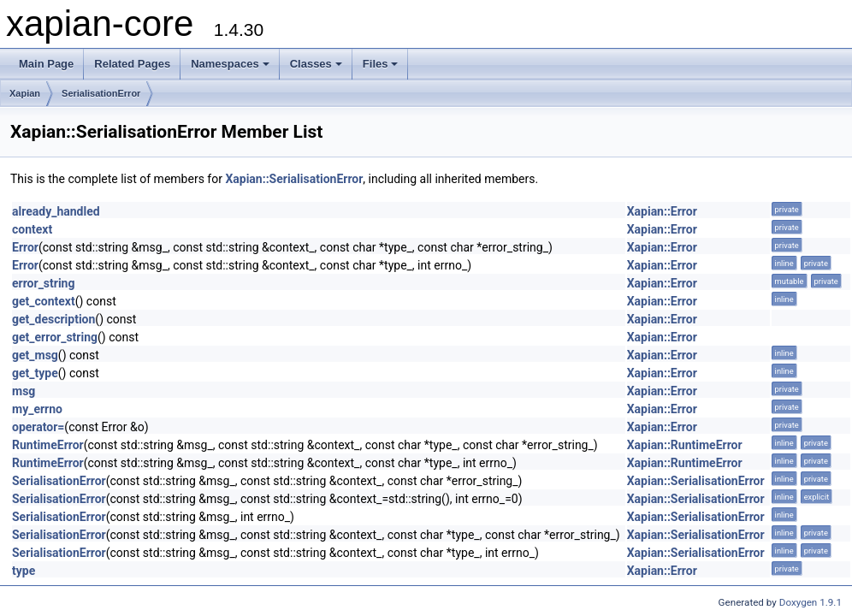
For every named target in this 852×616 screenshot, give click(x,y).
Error (25, 247)
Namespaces (230, 64)
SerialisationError (101, 93)
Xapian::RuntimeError (685, 445)
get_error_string (55, 337)
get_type (35, 373)
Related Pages (132, 64)
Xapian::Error (662, 211)
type (24, 571)
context (32, 229)
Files (381, 64)
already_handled (56, 211)
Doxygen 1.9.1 (811, 602)
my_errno (37, 409)
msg (24, 391)
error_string (43, 283)
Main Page (46, 64)
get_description (53, 319)
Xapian (25, 93)
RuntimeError (48, 445)
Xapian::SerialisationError (294, 179)
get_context (44, 301)
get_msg (35, 355)
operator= (38, 427)
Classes (316, 64)
